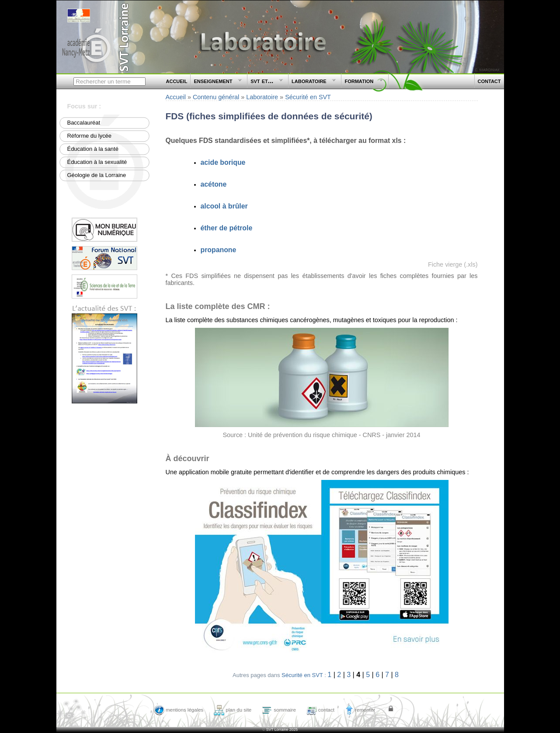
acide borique (223, 162)
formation (362, 82)
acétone (214, 184)
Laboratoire (262, 97)
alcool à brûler (224, 206)
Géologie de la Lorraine (97, 175)
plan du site (233, 710)
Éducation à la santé (93, 149)
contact (489, 81)
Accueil (176, 97)
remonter (360, 710)
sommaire (279, 710)
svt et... (265, 82)
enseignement (216, 82)
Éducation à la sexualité (97, 162)
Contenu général (216, 97)
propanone (219, 250)
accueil (177, 81)
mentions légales (179, 710)
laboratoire (312, 82)
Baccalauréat (84, 123)
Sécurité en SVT (308, 97)
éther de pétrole (227, 228)
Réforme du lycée (90, 136)
